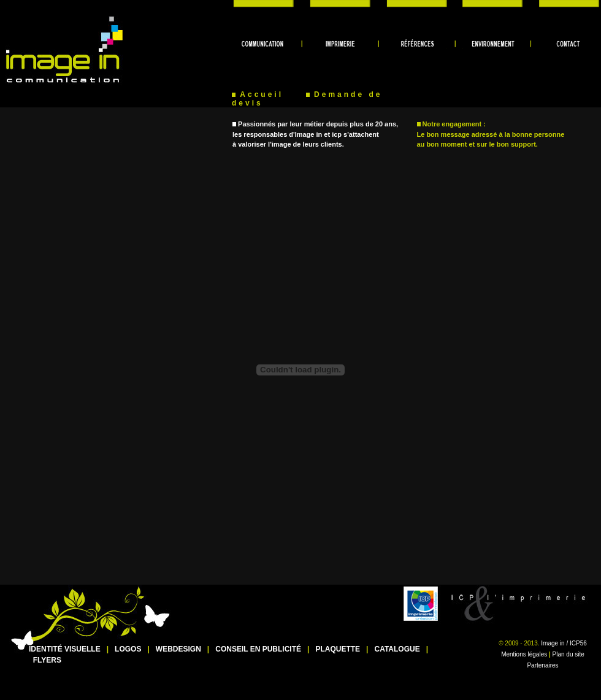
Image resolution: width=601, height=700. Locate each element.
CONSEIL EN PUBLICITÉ (258, 649)
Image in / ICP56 (564, 643)
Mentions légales (524, 654)
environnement (490, 3)
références (417, 3)
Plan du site (568, 654)
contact (564, 3)
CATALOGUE (397, 649)
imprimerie (343, 3)
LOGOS (128, 649)
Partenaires (542, 665)
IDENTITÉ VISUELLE (65, 649)
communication (270, 3)
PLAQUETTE (338, 649)
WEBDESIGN (178, 649)
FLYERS (47, 660)
